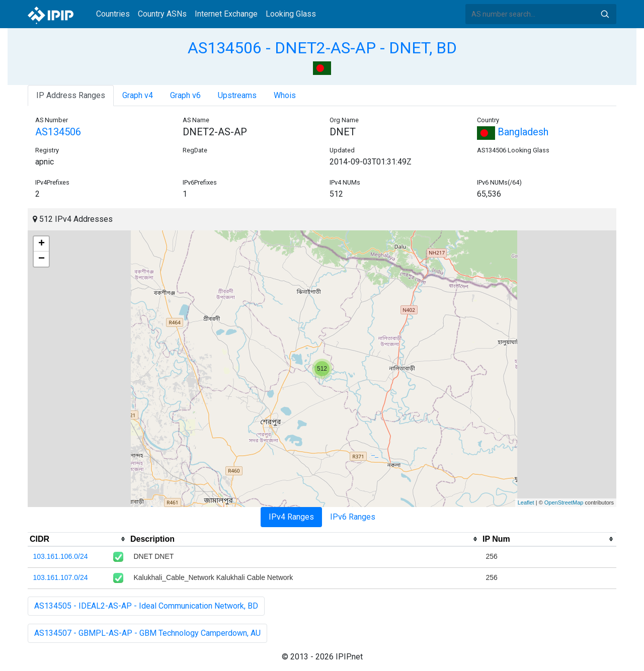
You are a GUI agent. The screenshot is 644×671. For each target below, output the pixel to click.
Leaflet (526, 502)
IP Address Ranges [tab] (71, 95)
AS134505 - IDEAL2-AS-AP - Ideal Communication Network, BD (146, 606)
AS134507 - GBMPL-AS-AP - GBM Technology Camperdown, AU (147, 633)
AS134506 (58, 132)
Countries (113, 14)
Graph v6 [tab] (185, 95)
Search (605, 14)
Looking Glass (291, 14)
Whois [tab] (285, 95)
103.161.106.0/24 (61, 556)
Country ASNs (162, 14)
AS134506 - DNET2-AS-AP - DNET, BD (322, 48)
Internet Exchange (226, 14)
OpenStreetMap (564, 502)
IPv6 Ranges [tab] (353, 517)
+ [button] (42, 244)
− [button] (42, 259)
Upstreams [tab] (237, 95)
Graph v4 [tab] (138, 95)
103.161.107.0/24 (61, 577)
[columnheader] (78, 539)
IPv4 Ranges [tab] (291, 517)
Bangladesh (513, 132)
